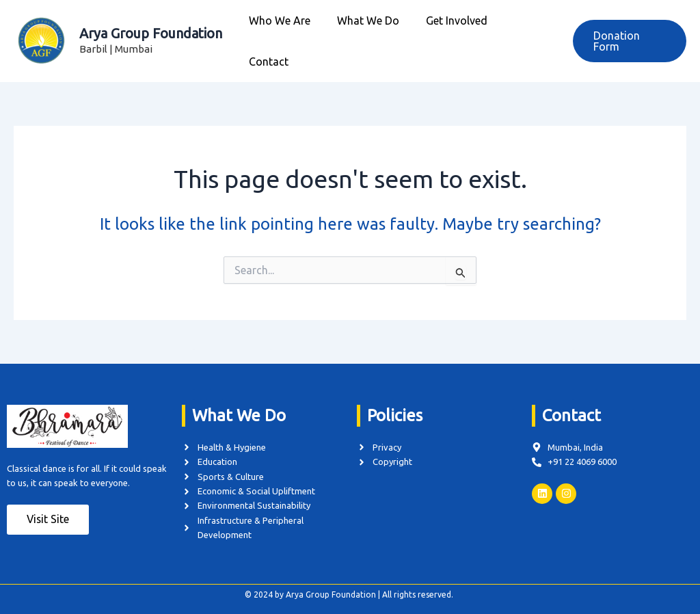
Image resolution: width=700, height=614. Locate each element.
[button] (628, 38)
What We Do (369, 38)
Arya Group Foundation (151, 30)
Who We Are (286, 38)
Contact (526, 38)
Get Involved (453, 38)
